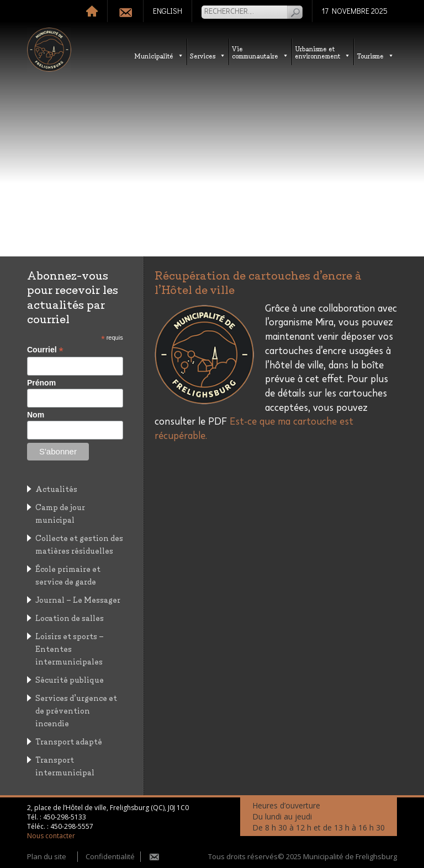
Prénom (41, 383)
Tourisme (375, 55)
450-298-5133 (65, 817)
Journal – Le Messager (78, 599)
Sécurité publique (70, 679)
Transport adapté (69, 741)
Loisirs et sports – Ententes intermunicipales (70, 648)
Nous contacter (51, 836)
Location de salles (70, 617)
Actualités (56, 488)
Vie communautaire (260, 52)
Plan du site (47, 856)
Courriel (45, 350)
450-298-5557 (72, 826)
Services (208, 55)
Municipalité (159, 55)
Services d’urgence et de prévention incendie (76, 710)
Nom (36, 415)
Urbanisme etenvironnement (323, 52)
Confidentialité (110, 856)
